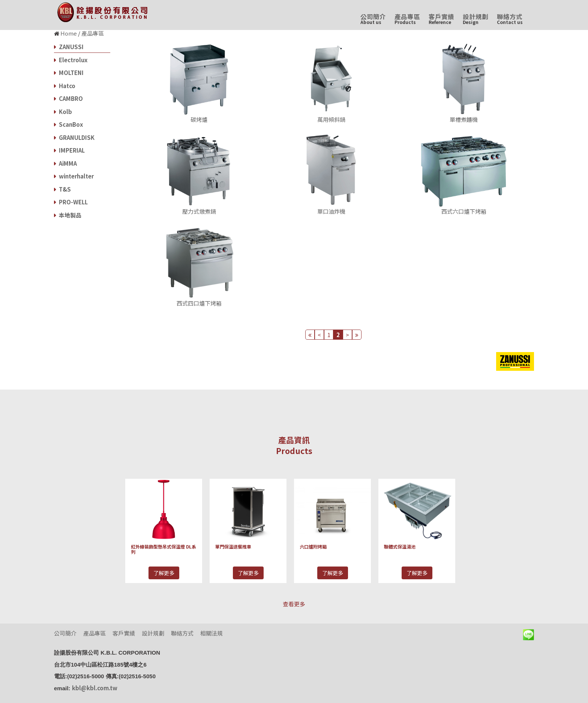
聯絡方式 (510, 19)
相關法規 (211, 633)
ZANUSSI (69, 47)
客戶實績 (441, 19)
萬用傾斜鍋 (331, 119)
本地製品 (68, 215)
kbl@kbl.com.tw (95, 688)
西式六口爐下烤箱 (464, 211)
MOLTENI (69, 73)
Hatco (65, 86)
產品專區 (407, 19)
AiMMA (65, 163)
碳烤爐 (199, 119)
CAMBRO (68, 98)
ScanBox (68, 124)
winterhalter (74, 176)
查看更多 (294, 604)
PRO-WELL (71, 202)
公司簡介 (373, 19)
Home (69, 33)
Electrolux (71, 60)
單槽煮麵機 (464, 119)
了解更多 (164, 573)
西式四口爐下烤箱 (199, 303)
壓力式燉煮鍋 (199, 211)
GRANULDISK (74, 137)
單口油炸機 (331, 211)
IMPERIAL (69, 150)
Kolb (63, 112)
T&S (62, 189)
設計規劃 (475, 19)
